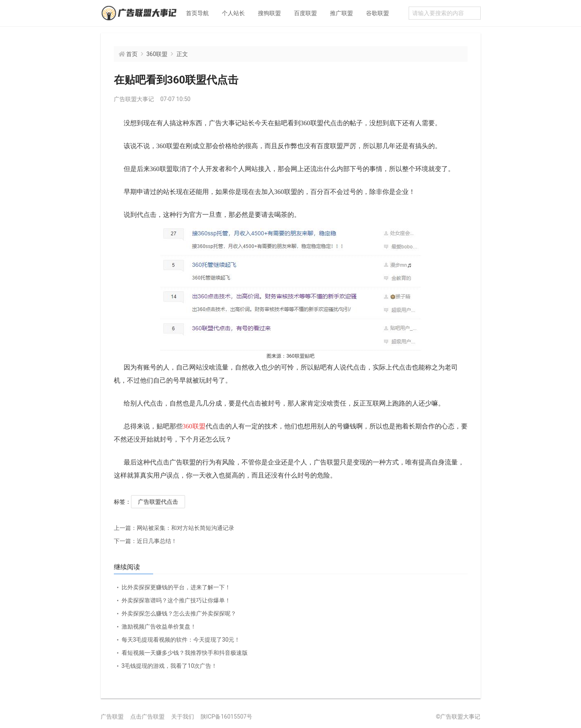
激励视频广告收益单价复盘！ (159, 627)
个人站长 (233, 13)
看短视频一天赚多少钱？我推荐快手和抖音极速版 (185, 653)
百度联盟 (305, 13)
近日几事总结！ (145, 541)
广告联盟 (112, 717)
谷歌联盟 (378, 13)
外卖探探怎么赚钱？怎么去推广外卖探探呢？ (179, 613)
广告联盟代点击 (158, 502)
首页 (132, 54)
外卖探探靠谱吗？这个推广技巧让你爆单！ (176, 600)
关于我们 (183, 717)
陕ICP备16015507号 (227, 717)
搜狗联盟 (269, 13)
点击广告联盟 (147, 717)
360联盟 (157, 54)
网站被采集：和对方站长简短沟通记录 (174, 528)
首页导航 (197, 13)
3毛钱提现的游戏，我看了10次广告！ (170, 666)
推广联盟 (341, 13)
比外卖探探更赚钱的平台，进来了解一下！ (176, 587)
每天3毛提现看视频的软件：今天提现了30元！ (181, 640)
